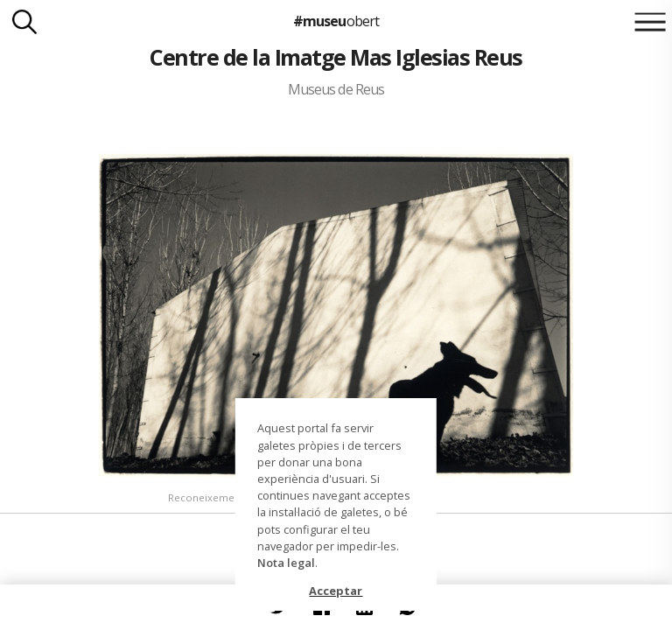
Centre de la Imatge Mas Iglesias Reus (336, 57)
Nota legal (286, 563)
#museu (336, 21)
